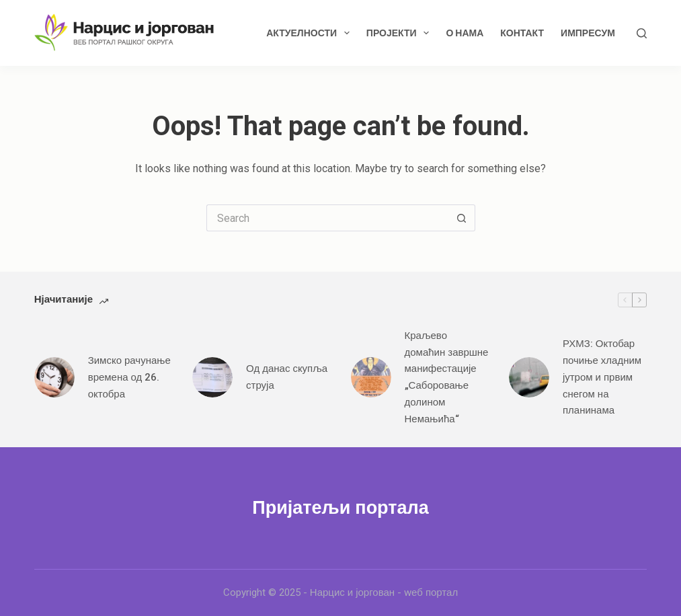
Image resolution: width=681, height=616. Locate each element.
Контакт (522, 33)
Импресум (588, 33)
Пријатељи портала (340, 508)
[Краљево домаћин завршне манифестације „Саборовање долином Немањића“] (371, 377)
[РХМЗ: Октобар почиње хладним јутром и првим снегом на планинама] (529, 377)
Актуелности (311, 33)
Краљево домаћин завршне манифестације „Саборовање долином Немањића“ (447, 377)
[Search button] (462, 218)
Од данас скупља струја (287, 377)
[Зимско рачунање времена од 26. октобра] (54, 377)
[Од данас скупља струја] (212, 377)
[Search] (642, 33)
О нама (465, 33)
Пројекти (401, 33)
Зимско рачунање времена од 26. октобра (129, 377)
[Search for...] (327, 218)
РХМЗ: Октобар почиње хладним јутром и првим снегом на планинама (602, 377)
